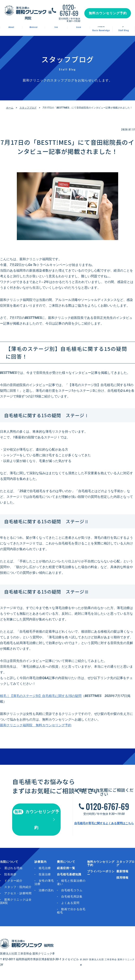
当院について (9, 862)
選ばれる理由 (13, 868)
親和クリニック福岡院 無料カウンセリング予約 (36, 725)
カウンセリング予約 (36, 820)
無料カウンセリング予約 (108, 13)
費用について (66, 862)
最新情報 (122, 871)
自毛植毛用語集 (72, 897)
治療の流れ (46, 890)
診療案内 (41, 862)
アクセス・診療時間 (18, 893)
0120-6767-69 (69, 10)
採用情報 (122, 878)
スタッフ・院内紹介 (18, 887)
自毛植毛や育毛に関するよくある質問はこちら (104, 823)
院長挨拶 (10, 874)
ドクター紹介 (13, 881)
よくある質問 (70, 903)
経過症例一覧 (66, 868)
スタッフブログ (28, 108)
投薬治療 (45, 874)
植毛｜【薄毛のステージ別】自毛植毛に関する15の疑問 (41, 696)
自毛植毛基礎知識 (69, 874)
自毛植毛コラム (72, 890)
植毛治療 (45, 868)
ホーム (10, 108)
